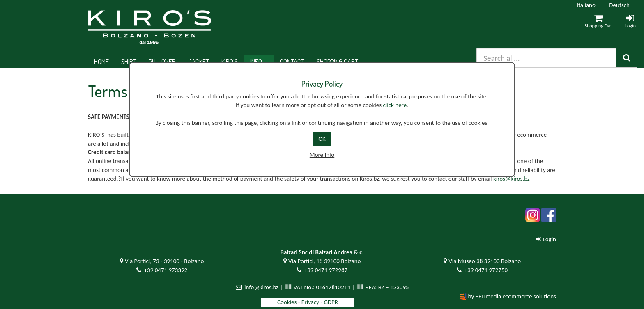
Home (101, 61)
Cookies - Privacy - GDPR (308, 302)
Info (259, 61)
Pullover (162, 61)
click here (395, 105)
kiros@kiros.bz (512, 179)
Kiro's (230, 61)
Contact (292, 61)
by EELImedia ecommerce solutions (512, 296)
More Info (322, 155)
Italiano (586, 5)
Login (546, 239)
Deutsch (619, 5)
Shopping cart (337, 61)
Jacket (199, 61)
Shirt (129, 61)
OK (322, 139)
